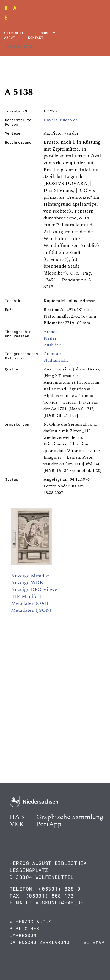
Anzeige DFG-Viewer (35, 590)
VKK (17, 824)
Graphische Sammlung (70, 817)
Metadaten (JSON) (31, 610)
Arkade (51, 332)
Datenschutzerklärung (40, 942)
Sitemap (94, 942)
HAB (17, 817)
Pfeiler (50, 338)
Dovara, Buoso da (61, 120)
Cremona (53, 354)
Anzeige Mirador (30, 576)
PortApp (49, 824)
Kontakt (36, 37)
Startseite (15, 33)
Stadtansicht (56, 360)
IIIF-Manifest (26, 596)
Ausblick (52, 345)
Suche (46, 33)
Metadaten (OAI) (30, 603)
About (10, 37)
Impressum (23, 935)
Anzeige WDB (27, 583)
